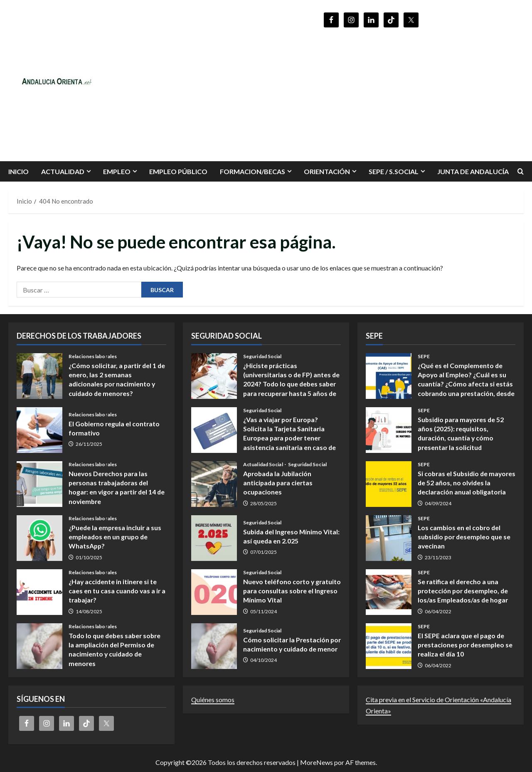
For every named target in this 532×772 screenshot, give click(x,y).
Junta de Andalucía (473, 171)
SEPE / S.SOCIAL (394, 171)
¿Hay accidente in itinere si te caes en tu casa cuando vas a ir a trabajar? (39, 592)
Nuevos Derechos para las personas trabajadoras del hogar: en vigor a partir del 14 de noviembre (39, 484)
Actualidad (63, 171)
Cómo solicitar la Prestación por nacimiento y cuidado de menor (214, 646)
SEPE (424, 356)
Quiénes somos (213, 699)
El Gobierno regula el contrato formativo (39, 430)
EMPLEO (117, 171)
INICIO (18, 171)
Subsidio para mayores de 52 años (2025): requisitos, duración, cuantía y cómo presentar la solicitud (389, 430)
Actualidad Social (264, 465)
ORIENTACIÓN (327, 171)
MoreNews (316, 762)
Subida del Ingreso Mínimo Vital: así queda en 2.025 (214, 538)
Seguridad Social (262, 356)
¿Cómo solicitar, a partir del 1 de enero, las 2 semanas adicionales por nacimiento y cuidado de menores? (39, 376)
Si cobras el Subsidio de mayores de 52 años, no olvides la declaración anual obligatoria (389, 484)
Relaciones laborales (93, 356)
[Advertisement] (371, 91)
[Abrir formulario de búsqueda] (521, 171)
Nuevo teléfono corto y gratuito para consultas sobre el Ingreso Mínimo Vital (214, 592)
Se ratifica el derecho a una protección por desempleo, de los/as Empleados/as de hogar (389, 592)
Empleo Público (178, 171)
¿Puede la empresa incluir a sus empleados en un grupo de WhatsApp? (39, 538)
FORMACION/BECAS (252, 171)
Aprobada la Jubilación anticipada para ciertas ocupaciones (214, 484)
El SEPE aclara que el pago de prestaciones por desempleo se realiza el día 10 (389, 646)
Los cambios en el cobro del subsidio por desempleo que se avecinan (389, 538)
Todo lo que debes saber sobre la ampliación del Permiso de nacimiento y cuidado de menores (39, 646)
